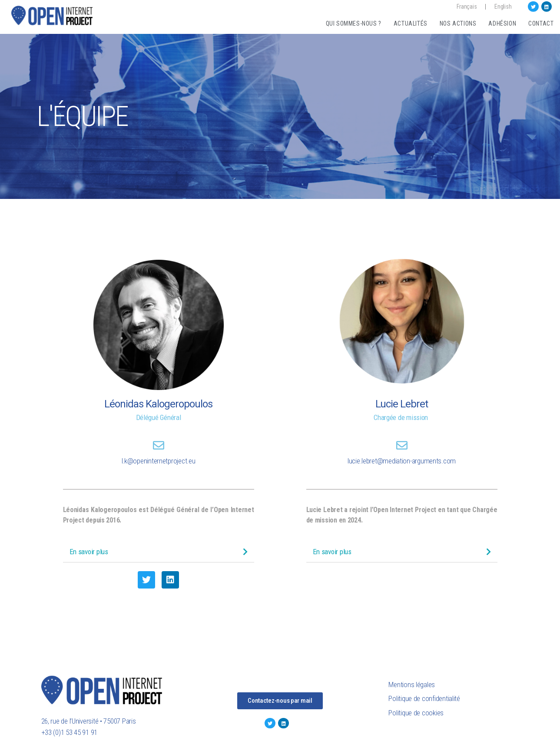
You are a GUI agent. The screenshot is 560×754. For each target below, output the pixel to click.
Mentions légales (412, 685)
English (503, 7)
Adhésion (502, 23)
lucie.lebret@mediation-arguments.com (402, 461)
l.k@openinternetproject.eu (159, 461)
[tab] (159, 552)
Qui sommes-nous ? (354, 23)
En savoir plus (89, 552)
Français (467, 7)
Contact (541, 23)
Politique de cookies (416, 713)
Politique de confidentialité (424, 698)
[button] (280, 701)
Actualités (411, 23)
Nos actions (458, 23)
